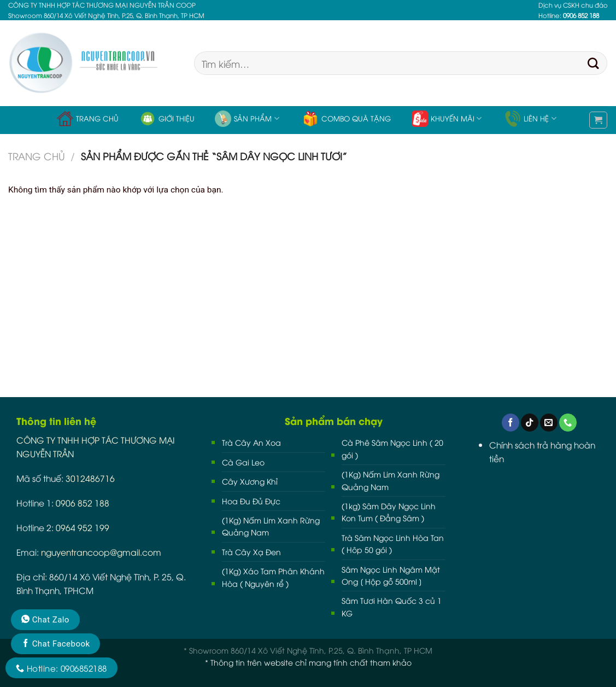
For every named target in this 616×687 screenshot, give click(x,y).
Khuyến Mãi (447, 119)
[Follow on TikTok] (530, 423)
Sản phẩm (247, 119)
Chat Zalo (45, 620)
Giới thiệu (167, 119)
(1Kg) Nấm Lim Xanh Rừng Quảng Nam (271, 526)
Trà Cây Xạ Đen (251, 552)
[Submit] (594, 63)
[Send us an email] (549, 423)
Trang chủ (88, 119)
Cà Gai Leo (243, 462)
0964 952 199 (83, 527)
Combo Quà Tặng (347, 119)
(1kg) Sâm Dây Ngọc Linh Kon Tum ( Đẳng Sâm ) (389, 512)
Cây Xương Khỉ (250, 481)
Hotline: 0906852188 (61, 668)
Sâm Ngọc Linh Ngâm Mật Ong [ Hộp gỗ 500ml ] (391, 575)
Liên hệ (530, 119)
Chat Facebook (55, 644)
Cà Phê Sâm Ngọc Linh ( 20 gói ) (392, 448)
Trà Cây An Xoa (251, 442)
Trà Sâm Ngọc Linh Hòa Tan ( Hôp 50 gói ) (393, 543)
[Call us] (568, 423)
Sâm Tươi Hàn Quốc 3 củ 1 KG (392, 606)
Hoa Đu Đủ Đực (251, 501)
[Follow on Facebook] (511, 423)
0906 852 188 (83, 502)
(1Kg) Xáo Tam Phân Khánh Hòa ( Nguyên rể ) (273, 577)
